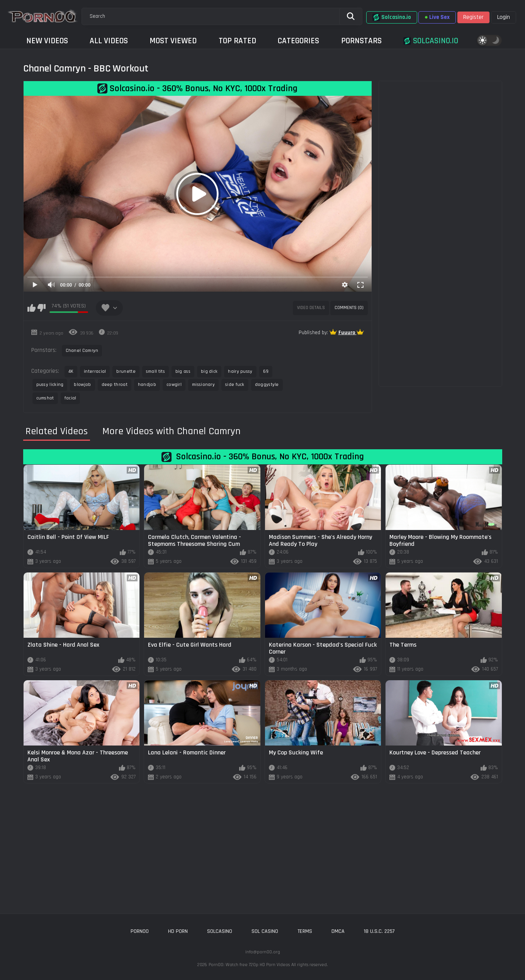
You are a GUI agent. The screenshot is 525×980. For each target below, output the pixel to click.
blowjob (82, 385)
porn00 (140, 931)
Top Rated (237, 41)
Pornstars (361, 41)
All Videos (109, 41)
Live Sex (437, 17)
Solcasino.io (392, 17)
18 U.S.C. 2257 (379, 931)
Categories (298, 41)
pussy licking (50, 385)
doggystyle (267, 385)
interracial (95, 371)
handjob (147, 385)
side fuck (235, 385)
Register (473, 17)
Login (504, 17)
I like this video (31, 308)
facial (71, 398)
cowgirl (174, 385)
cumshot (45, 398)
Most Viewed (173, 41)
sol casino (265, 931)
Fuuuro (347, 333)
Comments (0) (349, 308)
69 (266, 371)
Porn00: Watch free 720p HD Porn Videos (249, 965)
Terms (305, 931)
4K (71, 371)
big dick (209, 371)
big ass (183, 371)
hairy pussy (240, 371)
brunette (126, 371)
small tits (155, 371)
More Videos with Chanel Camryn (172, 431)
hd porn (178, 931)
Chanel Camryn (82, 351)
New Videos (47, 41)
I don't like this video (42, 308)
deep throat (115, 385)
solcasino (220, 931)
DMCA (338, 931)
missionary (203, 385)
